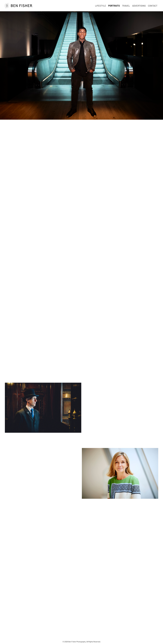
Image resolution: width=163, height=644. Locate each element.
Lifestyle (101, 6)
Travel (126, 6)
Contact (153, 6)
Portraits (114, 6)
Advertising (139, 6)
